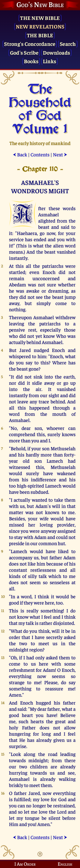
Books (31, 61)
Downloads (56, 52)
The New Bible (40, 18)
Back (20, 154)
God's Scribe (24, 52)
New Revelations (40, 26)
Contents (40, 154)
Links (49, 61)
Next (60, 154)
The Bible (40, 35)
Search (68, 44)
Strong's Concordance (30, 44)
